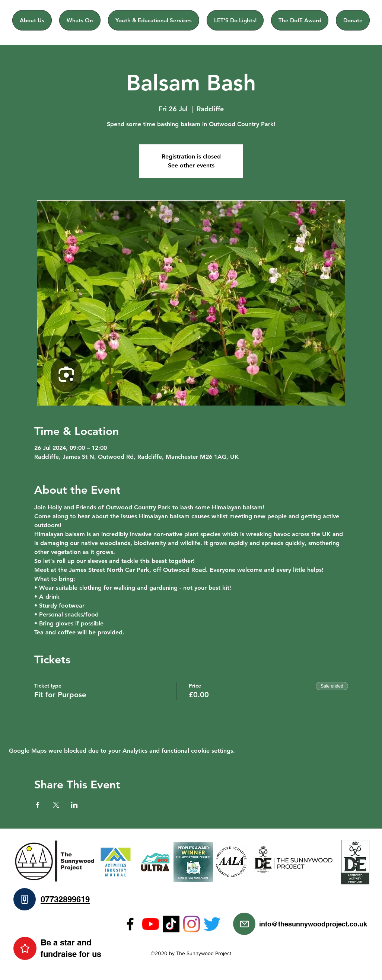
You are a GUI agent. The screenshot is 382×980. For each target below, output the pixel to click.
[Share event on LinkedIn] (74, 805)
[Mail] (244, 924)
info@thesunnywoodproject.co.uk (313, 924)
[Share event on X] (56, 805)
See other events (191, 165)
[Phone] (25, 899)
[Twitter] (212, 924)
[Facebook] (130, 924)
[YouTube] (151, 924)
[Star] (25, 948)
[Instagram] (192, 924)
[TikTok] (171, 924)
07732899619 (65, 899)
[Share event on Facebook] (38, 805)
